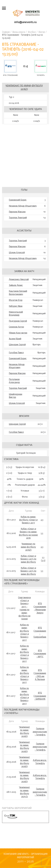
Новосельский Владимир (16, 314)
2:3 (42, 520)
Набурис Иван (16, 306)
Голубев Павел (16, 353)
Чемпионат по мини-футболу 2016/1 (24, 88)
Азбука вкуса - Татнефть (40, 762)
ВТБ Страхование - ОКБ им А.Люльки (40, 675)
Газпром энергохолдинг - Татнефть (40, 732)
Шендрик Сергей (17, 345)
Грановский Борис (18, 200)
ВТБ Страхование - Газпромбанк (40, 633)
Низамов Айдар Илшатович (23, 206)
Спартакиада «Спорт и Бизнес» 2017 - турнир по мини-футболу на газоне (24, 608)
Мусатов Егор (16, 300)
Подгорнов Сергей (18, 321)
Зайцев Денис (16, 285)
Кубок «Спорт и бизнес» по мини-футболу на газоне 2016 (28, 534)
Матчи (42, 32)
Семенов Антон (16, 327)
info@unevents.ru (26, 22)
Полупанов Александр (14, 381)
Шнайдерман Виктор (16, 396)
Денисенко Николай (19, 280)
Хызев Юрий (15, 339)
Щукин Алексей (17, 253)
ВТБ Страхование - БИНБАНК (40, 696)
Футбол (32, 32)
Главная (6, 32)
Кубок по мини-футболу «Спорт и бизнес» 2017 (28, 520)
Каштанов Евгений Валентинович (18, 293)
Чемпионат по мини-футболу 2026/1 (24, 732)
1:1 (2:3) (43, 559)
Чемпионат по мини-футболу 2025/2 (24, 792)
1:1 (42, 533)
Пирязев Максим (17, 212)
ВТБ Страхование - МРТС (40, 654)
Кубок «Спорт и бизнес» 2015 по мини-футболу (28, 559)
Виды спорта (19, 32)
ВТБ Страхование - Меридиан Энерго (40, 608)
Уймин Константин (18, 333)
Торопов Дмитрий (18, 218)
